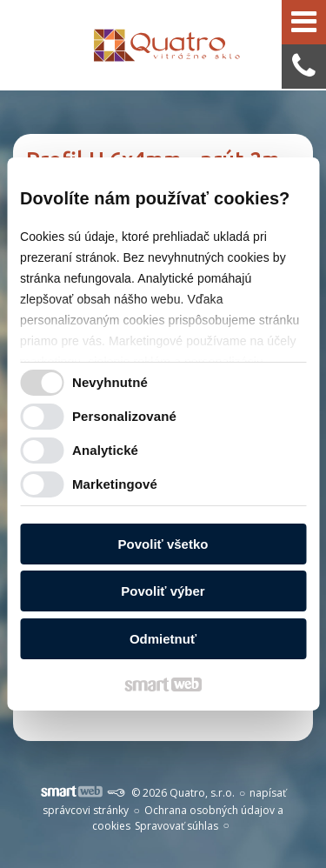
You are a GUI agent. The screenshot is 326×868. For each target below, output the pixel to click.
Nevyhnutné (110, 382)
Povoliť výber (163, 591)
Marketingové (115, 484)
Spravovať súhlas (176, 826)
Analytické (105, 450)
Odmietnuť (163, 639)
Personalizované (124, 416)
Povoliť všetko (163, 544)
